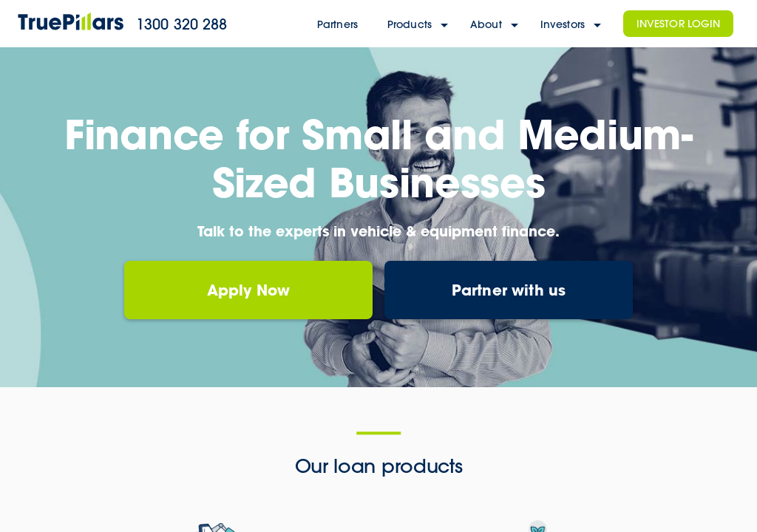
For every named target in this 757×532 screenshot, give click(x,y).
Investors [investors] (563, 24)
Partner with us (509, 290)
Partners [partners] (337, 24)
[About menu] (516, 24)
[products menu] (446, 24)
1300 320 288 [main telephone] (181, 24)
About (486, 24)
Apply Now (249, 290)
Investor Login (679, 24)
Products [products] (410, 24)
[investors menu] (599, 24)
